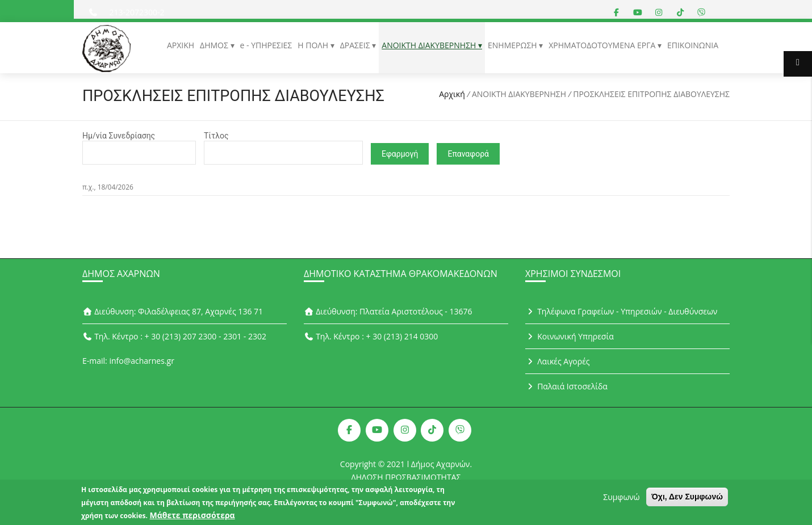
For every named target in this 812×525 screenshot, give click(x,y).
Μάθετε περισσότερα (192, 516)
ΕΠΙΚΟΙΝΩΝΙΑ (693, 45)
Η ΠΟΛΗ (314, 45)
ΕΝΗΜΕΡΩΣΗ (513, 45)
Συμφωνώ (621, 498)
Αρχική (452, 94)
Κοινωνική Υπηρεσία (570, 336)
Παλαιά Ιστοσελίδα (566, 386)
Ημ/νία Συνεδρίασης (119, 136)
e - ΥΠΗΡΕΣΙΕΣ (266, 45)
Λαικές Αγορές (558, 361)
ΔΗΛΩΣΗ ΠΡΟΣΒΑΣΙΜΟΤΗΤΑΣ (406, 477)
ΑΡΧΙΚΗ (181, 45)
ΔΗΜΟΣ (215, 45)
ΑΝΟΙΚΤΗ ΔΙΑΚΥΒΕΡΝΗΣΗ (430, 45)
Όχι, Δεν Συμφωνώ (687, 498)
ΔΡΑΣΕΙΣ (356, 45)
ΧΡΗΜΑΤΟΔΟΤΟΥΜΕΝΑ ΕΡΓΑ (603, 45)
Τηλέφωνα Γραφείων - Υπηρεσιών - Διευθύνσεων (621, 311)
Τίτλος (216, 136)
